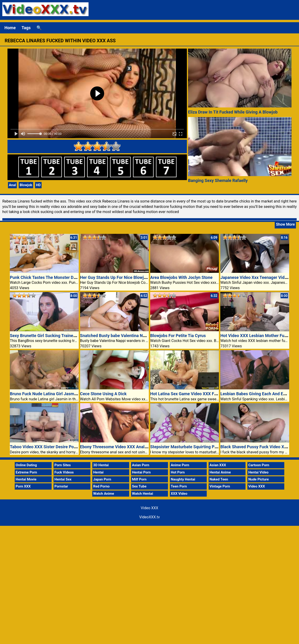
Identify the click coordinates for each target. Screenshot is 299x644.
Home (10, 28)
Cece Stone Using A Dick (103, 394)
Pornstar (61, 486)
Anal (12, 185)
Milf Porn (139, 479)
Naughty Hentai (183, 479)
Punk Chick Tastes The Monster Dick (44, 277)
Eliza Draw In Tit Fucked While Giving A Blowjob (233, 112)
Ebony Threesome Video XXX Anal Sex (116, 447)
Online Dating (26, 465)
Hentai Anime (220, 472)
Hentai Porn (141, 472)
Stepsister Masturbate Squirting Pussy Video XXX (197, 447)
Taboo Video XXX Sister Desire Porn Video (50, 447)
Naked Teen (219, 479)
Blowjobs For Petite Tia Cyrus (178, 336)
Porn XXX (23, 486)
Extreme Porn (26, 472)
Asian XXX (218, 465)
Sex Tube (139, 486)
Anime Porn (180, 465)
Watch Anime (104, 494)
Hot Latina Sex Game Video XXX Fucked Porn (193, 394)
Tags (26, 28)
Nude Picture (259, 479)
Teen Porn (179, 486)
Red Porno (101, 486)
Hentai (98, 472)
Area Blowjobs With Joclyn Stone (181, 277)
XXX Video (179, 494)
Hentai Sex (63, 479)
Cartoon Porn (259, 465)
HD (38, 185)
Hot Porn (178, 472)
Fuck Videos (64, 472)
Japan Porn (102, 479)
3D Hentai (101, 465)
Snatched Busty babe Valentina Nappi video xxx (125, 336)
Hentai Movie (26, 479)
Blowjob (26, 185)
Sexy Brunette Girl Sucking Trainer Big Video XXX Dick (61, 336)
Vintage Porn (220, 486)
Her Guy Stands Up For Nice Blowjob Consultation (127, 277)
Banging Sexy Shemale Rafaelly (218, 180)
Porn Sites (63, 465)
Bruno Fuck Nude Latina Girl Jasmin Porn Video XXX (59, 394)
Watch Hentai (142, 494)
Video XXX (257, 486)
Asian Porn (141, 465)
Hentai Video (258, 472)
